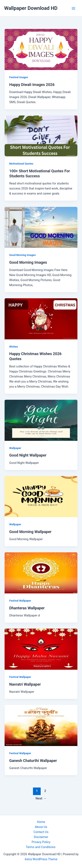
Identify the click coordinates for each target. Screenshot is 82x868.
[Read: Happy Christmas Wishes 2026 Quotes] (41, 319)
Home (41, 822)
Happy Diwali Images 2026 (32, 85)
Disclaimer (41, 837)
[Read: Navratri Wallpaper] (41, 649)
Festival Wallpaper (20, 601)
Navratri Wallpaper (25, 684)
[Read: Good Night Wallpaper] (41, 420)
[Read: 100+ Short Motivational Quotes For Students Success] (41, 136)
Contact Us (41, 832)
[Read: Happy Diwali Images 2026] (41, 49)
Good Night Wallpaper (28, 455)
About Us (41, 827)
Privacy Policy (41, 842)
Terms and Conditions (41, 847)
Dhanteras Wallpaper (27, 608)
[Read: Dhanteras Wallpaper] (41, 573)
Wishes (14, 347)
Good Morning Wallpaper (30, 532)
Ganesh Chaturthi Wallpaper (33, 761)
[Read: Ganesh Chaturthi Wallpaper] (41, 725)
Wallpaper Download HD (31, 8)
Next (41, 798)
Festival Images (19, 77)
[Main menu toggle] (73, 8)
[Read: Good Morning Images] (41, 227)
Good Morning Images (22, 255)
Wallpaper (15, 448)
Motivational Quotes (21, 164)
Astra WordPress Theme (41, 859)
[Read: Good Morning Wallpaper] (41, 496)
